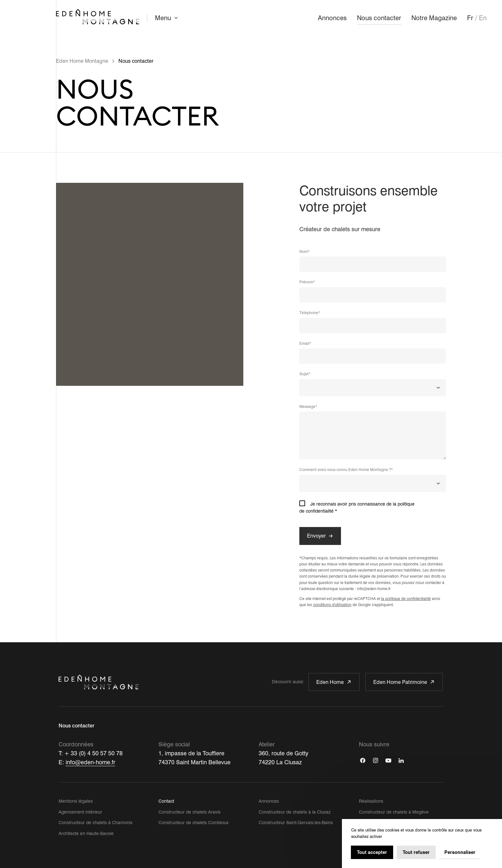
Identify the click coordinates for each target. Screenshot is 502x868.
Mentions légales (76, 801)
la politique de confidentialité (406, 599)
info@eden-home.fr (90, 762)
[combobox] (373, 388)
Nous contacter (379, 18)
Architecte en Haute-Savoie (86, 833)
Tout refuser (416, 852)
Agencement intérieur (80, 812)
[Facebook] (363, 760)
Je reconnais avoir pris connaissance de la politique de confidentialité (373, 507)
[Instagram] (376, 760)
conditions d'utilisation (332, 605)
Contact (166, 801)
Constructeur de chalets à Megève (394, 812)
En (483, 18)
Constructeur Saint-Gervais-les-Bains (296, 823)
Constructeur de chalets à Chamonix (96, 823)
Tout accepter (372, 852)
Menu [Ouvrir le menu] (167, 18)
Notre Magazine (434, 18)
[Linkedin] (401, 760)
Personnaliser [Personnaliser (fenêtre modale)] (460, 852)
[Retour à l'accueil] (98, 17)
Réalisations (371, 801)
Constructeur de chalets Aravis (190, 812)
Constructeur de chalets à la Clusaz (295, 812)
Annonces (332, 18)
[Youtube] (388, 760)
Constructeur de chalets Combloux (194, 823)
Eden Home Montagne (82, 61)
